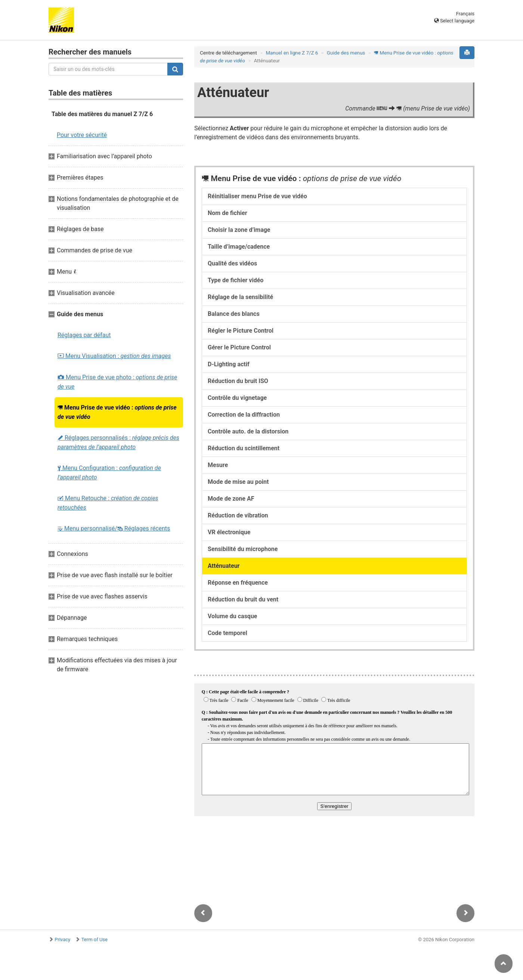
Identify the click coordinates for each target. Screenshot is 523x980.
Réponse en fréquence (238, 583)
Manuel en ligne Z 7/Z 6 (292, 53)
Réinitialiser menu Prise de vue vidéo (257, 196)
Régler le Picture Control (241, 331)
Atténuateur (224, 566)
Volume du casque (232, 616)
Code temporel (228, 633)
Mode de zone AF (231, 499)
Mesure (218, 465)
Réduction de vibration (238, 515)
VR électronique (229, 532)
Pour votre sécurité (82, 135)
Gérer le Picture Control (239, 347)
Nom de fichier (228, 213)
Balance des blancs (234, 314)
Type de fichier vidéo (236, 280)
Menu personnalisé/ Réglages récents (114, 528)
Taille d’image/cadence (239, 247)
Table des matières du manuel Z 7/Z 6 (102, 114)
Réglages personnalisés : (118, 442)
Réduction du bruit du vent (243, 599)
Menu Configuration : (109, 473)
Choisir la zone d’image (239, 230)
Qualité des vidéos (232, 263)
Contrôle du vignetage (237, 398)
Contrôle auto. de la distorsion (248, 431)
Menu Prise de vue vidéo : (117, 412)
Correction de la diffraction (244, 415)
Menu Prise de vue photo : (117, 382)
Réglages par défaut (84, 335)
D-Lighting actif (229, 364)
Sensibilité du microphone (243, 549)
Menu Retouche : (108, 503)
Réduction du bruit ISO (238, 381)
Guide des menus (346, 53)
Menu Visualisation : (114, 356)
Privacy (62, 939)
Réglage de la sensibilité (240, 297)
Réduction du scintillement (244, 448)
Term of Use (95, 939)
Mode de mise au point (238, 482)
